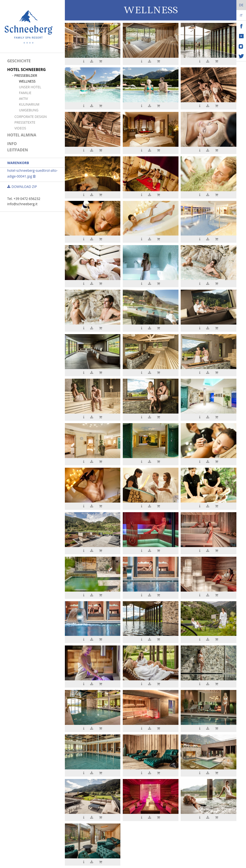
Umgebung (29, 110)
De (241, 5)
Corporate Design (31, 117)
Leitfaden (18, 150)
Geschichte (19, 61)
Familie (25, 93)
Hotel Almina (22, 135)
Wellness (27, 81)
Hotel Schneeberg (26, 70)
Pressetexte (25, 122)
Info (12, 144)
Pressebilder (26, 75)
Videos (20, 128)
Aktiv (23, 99)
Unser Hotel (30, 87)
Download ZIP (22, 187)
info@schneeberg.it (22, 204)
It (241, 15)
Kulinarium (29, 104)
